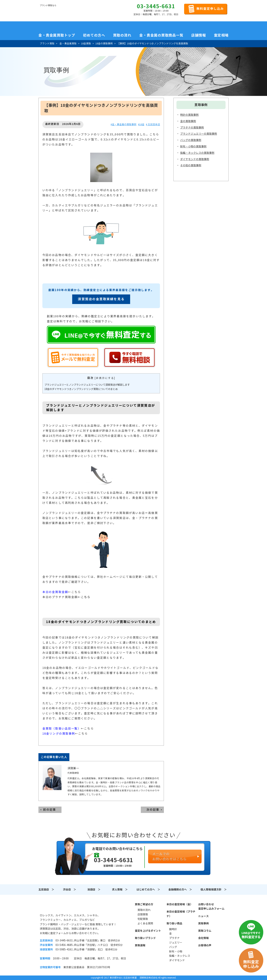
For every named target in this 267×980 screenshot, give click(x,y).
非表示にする (105, 378)
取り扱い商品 (174, 923)
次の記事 (153, 810)
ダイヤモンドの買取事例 (195, 159)
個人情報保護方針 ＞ (214, 890)
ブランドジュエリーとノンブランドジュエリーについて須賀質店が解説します (87, 385)
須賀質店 (59, 906)
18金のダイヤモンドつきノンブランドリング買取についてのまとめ (81, 389)
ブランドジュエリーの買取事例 (199, 134)
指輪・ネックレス (180, 956)
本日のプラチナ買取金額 (60, 597)
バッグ (173, 947)
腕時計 (173, 929)
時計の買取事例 (189, 115)
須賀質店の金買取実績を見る (101, 299)
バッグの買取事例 (191, 140)
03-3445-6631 (156, 6)
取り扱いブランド (145, 938)
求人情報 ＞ (120, 890)
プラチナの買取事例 (192, 128)
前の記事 (49, 810)
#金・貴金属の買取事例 (123, 124)
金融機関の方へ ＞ (180, 890)
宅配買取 (143, 919)
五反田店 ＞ (46, 890)
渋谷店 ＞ (70, 890)
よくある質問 (145, 923)
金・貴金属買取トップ (57, 35)
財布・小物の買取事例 (193, 146)
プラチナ (174, 938)
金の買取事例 (188, 121)
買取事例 (203, 923)
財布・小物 (176, 952)
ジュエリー (176, 943)
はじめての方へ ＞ (148, 890)
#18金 (141, 124)
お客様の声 (205, 945)
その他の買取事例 (191, 165)
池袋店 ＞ (94, 890)
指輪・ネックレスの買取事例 (197, 153)
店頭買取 (143, 914)
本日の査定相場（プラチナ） (181, 914)
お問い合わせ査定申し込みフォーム (211, 907)
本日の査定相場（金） (180, 904)
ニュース (203, 916)
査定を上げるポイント (148, 931)
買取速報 (140, 945)
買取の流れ (122, 35)
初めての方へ (94, 35)
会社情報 (203, 938)
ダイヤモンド (177, 960)
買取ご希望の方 (144, 904)
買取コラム (205, 931)
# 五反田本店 (153, 124)
